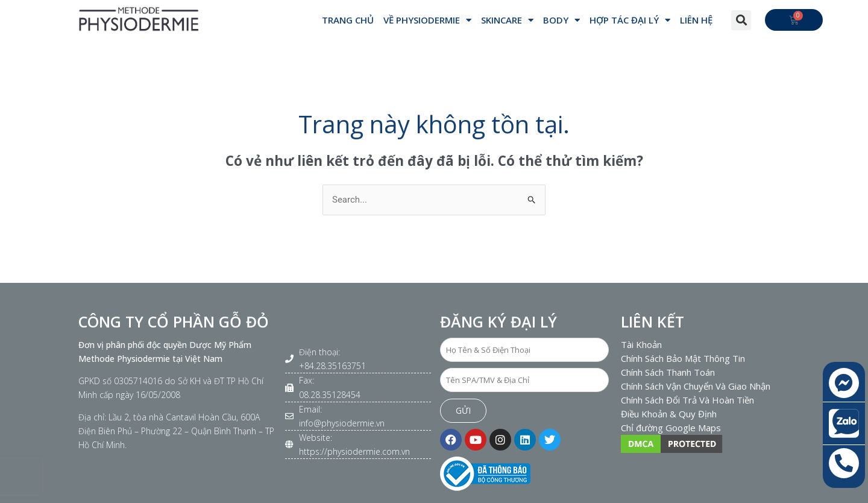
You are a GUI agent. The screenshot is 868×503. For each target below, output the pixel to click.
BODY (561, 20)
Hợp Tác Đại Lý (630, 20)
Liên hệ (696, 20)
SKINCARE (507, 20)
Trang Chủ (348, 20)
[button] (741, 20)
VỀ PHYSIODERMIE (427, 20)
